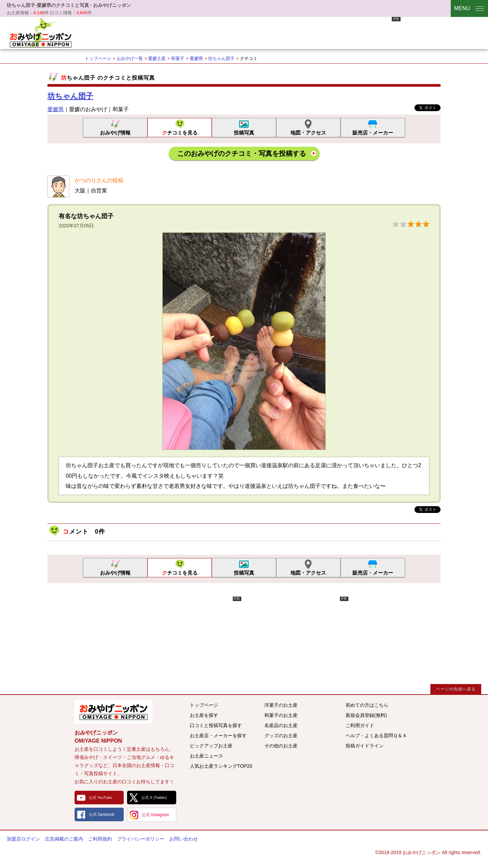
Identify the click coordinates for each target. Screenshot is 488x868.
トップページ (98, 58)
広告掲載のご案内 (64, 839)
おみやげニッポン (41, 32)
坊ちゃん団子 (221, 58)
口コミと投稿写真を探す (216, 725)
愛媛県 (196, 58)
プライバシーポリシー (141, 839)
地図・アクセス (308, 133)
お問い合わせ (184, 839)
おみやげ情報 (115, 133)
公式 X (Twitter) (154, 798)
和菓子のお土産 (281, 715)
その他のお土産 (281, 746)
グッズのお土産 (281, 736)
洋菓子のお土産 (281, 705)
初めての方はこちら (367, 705)
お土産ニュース (206, 756)
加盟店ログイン (23, 839)
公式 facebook (102, 814)
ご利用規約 (100, 839)
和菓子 (178, 58)
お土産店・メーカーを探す (218, 736)
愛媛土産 (157, 58)
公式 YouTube (100, 798)
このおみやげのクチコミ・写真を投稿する (242, 153)
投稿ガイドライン (365, 746)
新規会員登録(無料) (366, 715)
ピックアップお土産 (211, 746)
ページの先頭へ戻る (456, 689)
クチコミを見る (180, 133)
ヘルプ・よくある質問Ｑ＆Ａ (376, 736)
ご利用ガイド (360, 725)
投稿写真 (244, 133)
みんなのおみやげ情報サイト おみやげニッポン (114, 712)
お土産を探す (204, 715)
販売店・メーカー (373, 133)
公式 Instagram (155, 815)
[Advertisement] (277, 32)
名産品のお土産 (281, 725)
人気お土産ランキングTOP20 (221, 766)
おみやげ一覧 (130, 58)
